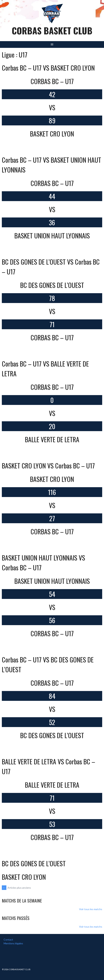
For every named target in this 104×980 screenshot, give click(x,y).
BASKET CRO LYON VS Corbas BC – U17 (48, 465)
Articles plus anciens (16, 888)
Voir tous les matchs (91, 909)
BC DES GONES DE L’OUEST (34, 863)
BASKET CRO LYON (24, 877)
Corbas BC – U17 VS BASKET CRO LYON (48, 68)
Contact (8, 940)
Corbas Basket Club (52, 30)
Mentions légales (13, 943)
